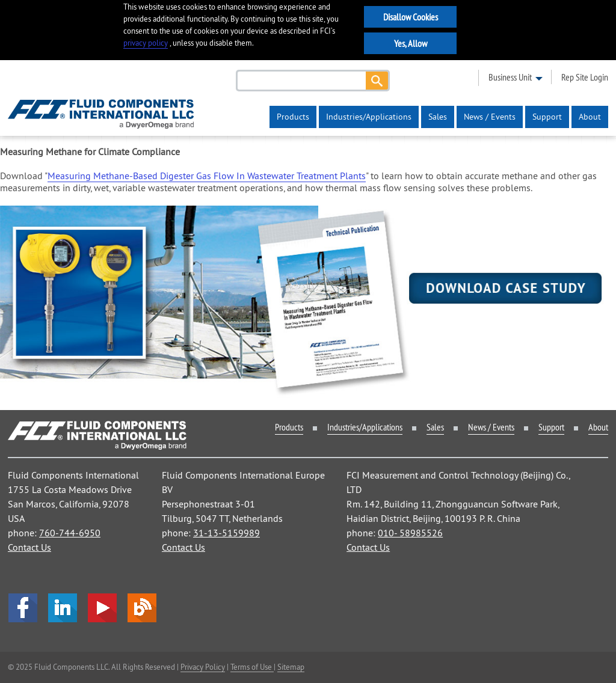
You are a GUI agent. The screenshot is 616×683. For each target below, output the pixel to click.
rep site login (585, 77)
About (590, 117)
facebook (23, 608)
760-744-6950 (70, 533)
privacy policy (146, 43)
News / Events (490, 117)
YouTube (102, 608)
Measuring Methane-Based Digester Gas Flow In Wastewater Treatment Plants (207, 176)
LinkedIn (63, 608)
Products (293, 117)
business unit (510, 77)
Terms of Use (252, 667)
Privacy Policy (203, 667)
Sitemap (291, 667)
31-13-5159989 (226, 533)
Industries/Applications (369, 117)
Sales (438, 117)
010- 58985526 (410, 533)
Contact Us (29, 547)
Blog (142, 608)
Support (547, 117)
